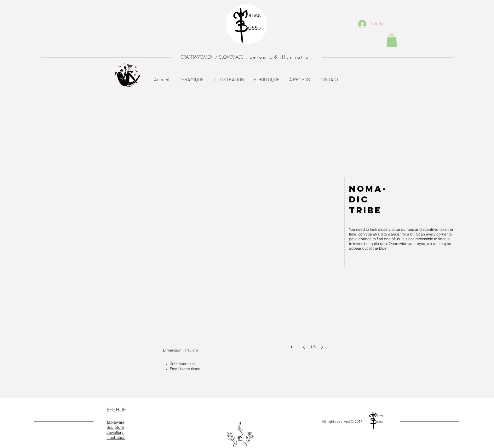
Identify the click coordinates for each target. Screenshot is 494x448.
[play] (292, 345)
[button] (392, 41)
